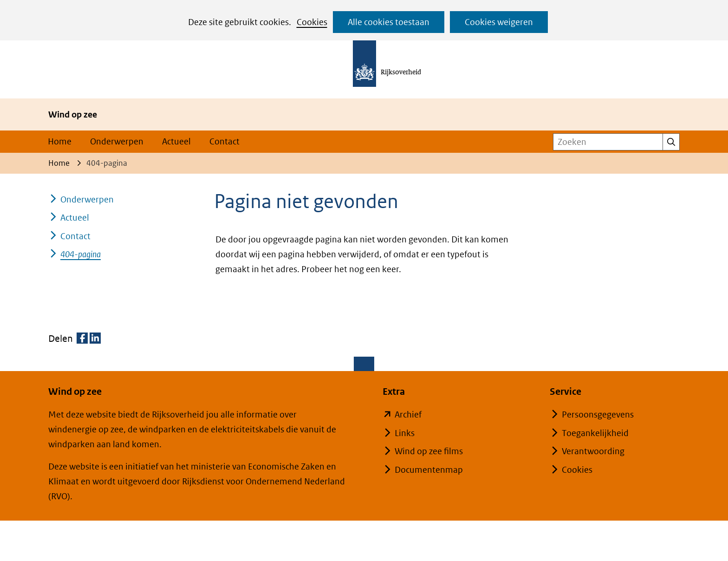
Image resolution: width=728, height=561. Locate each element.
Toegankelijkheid (595, 433)
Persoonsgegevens (598, 414)
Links (405, 433)
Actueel (176, 141)
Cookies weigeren (499, 22)
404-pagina (81, 254)
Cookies (312, 22)
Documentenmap (429, 470)
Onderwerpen (117, 141)
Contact (224, 141)
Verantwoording (593, 451)
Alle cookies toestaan (389, 22)
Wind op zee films (429, 451)
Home (60, 141)
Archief (408, 414)
